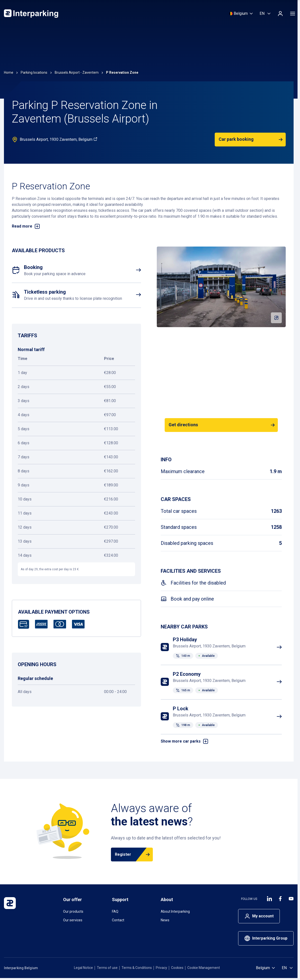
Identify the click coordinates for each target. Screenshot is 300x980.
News (165, 920)
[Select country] (241, 14)
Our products (73, 911)
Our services (73, 920)
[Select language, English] (265, 14)
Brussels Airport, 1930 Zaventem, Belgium (59, 139)
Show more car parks (185, 741)
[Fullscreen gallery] (276, 318)
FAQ (115, 911)
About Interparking (175, 911)
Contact (118, 920)
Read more (26, 226)
